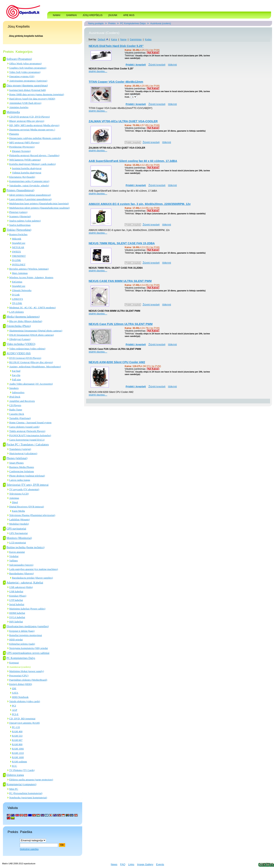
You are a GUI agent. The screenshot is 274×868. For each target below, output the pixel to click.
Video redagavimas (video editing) (27, 349)
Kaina (114, 39)
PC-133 (16, 727)
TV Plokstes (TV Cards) (22, 770)
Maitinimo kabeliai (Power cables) (27, 609)
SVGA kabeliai (17, 617)
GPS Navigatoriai (18, 533)
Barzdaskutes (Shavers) (21, 573)
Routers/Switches (18, 234)
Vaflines (14, 561)
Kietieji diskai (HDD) (21, 684)
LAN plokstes (16, 312)
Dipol (15, 502)
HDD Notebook (20, 697)
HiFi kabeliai (16, 622)
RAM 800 (17, 744)
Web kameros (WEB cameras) (25, 160)
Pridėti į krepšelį (133, 142)
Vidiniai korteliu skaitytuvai (27, 173)
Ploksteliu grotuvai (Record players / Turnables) (34, 155)
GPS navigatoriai (16, 529)
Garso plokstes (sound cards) (24, 427)
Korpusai (14, 663)
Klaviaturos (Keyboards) (22, 177)
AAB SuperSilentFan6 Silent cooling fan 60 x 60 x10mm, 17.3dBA (133, 161)
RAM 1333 (18, 753)
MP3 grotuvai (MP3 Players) (24, 142)
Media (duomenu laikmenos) (23, 317)
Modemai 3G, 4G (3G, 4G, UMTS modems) (32, 307)
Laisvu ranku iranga (20, 480)
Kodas (148, 39)
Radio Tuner (16, 410)
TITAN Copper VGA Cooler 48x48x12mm (116, 82)
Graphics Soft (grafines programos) (28, 68)
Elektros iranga (15, 775)
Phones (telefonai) (17, 458)
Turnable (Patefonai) (20, 418)
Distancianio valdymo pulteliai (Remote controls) (35, 138)
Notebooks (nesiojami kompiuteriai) (28, 798)
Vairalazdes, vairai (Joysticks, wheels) (29, 185)
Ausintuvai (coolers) (20, 667)
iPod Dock (15, 397)
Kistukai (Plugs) (18, 596)
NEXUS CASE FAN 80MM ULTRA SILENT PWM (120, 281)
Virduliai (14, 556)
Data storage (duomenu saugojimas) (27, 85)
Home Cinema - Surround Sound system (30, 422)
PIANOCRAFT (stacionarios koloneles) (30, 435)
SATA (15, 693)
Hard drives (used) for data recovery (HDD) (32, 99)
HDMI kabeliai (17, 613)
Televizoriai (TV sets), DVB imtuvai (27, 485)
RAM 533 (17, 736)
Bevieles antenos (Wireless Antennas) (29, 269)
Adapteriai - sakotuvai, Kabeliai (25, 583)
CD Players (15, 405)
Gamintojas (136, 39)
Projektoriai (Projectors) (22, 147)
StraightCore (19, 243)
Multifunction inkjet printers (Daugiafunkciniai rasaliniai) (39, 208)
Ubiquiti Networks (22, 290)
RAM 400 (17, 731)
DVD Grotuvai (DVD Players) (25, 358)
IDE (14, 688)
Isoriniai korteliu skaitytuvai (27, 168)
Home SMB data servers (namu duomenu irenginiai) (37, 94)
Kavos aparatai (17, 552)
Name (123, 39)
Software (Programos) (19, 59)
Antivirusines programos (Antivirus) (28, 81)
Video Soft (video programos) (25, 72)
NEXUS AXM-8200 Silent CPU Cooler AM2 (117, 362)
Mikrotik (17, 239)
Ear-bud (16, 371)
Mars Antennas (20, 273)
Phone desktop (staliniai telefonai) (27, 476)
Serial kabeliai (17, 604)
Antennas (14, 498)
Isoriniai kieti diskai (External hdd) (27, 90)
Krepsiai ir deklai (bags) (22, 631)
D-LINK (16, 260)
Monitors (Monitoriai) (19, 538)
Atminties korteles (19, 107)
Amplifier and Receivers (22, 401)
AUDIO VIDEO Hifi (18, 353)
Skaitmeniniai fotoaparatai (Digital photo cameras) (36, 331)
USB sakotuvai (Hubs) (21, 587)
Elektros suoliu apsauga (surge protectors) (31, 780)
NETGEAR (18, 247)
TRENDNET (19, 256)
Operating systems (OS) (22, 76)
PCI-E (15, 714)
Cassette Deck (17, 414)
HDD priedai (16, 640)
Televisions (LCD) (19, 494)
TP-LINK (17, 303)
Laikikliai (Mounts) (19, 519)
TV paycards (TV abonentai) (24, 489)
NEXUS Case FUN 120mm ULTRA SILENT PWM (121, 324)
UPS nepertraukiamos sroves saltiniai (28, 653)
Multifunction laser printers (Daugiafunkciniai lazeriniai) (39, 203)
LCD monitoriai (18, 543)
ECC (14, 766)
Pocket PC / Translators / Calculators (28, 444)
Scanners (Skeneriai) (20, 216)
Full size (16, 379)
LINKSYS (17, 299)
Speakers (14, 388)
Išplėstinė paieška (29, 849)
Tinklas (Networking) (19, 230)
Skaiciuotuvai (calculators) (23, 453)
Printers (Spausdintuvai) (20, 190)
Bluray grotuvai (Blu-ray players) (27, 121)
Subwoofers (18, 392)
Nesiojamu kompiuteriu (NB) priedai (28, 648)
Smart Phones (16, 463)
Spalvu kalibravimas (20, 225)
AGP (15, 710)
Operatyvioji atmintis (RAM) (24, 723)
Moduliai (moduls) (19, 524)
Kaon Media (18, 511)
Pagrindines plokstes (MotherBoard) (28, 680)
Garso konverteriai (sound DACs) (27, 440)
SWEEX (16, 252)
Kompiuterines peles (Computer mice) (29, 181)
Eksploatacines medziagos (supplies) (28, 626)
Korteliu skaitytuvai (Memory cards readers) (32, 164)
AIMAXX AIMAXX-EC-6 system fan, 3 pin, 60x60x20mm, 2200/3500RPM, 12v (140, 204)
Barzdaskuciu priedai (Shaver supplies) (32, 578)
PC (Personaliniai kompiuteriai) (26, 793)
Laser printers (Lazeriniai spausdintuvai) (30, 199)
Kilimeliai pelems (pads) (22, 644)
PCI (14, 706)
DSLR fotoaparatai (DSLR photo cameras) (32, 335)
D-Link (16, 295)
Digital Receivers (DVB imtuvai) (27, 507)
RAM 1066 (18, 749)
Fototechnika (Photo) (19, 326)
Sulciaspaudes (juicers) (21, 565)
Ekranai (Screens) (21, 151)
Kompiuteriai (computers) (21, 784)
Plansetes (14, 134)
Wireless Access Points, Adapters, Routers (31, 277)
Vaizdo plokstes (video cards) (25, 701)
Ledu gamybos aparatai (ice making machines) (34, 569)
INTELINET (19, 264)
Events (160, 864)
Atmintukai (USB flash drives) (25, 103)
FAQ (123, 864)
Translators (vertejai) (20, 449)
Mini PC (14, 789)
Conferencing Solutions (22, 471)
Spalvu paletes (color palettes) (25, 221)
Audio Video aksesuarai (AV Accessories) (31, 384)
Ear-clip (16, 375)
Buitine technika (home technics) (25, 547)
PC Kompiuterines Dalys (21, 658)
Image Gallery (145, 864)
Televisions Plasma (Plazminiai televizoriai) (32, 515)
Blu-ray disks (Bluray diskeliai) (26, 321)
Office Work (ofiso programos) (25, 63)
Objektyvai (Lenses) (20, 339)
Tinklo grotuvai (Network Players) (27, 431)
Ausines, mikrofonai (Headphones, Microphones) (35, 367)
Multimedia (13, 112)
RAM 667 (17, 740)
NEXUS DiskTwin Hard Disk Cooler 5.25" (116, 46)
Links (131, 864)
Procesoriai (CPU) (19, 675)
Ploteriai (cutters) (18, 212)
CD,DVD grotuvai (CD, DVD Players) (29, 117)
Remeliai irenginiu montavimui (26, 635)
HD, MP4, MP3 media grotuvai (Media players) (34, 125)
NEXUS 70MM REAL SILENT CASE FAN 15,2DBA (122, 243)
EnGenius (17, 282)
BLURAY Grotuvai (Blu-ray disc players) (31, 362)
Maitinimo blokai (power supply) (27, 671)
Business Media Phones (22, 467)
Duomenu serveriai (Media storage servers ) (32, 130)
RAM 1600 (18, 757)
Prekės (112, 23)
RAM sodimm (19, 762)
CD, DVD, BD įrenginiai (22, 719)
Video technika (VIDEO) (21, 344)
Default (102, 39)
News (114, 864)
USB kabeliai (16, 591)
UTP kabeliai (16, 600)
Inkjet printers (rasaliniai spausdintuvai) (30, 195)
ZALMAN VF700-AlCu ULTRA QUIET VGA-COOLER (123, 121)
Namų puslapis (96, 23)
